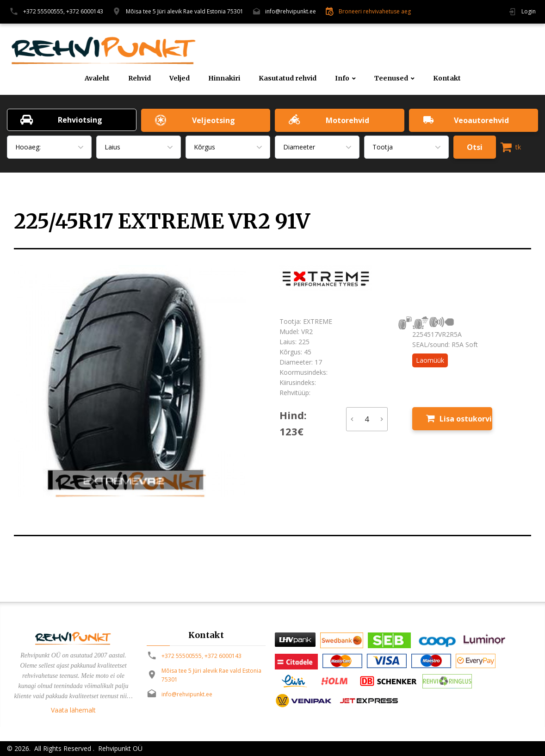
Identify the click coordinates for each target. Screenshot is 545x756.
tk (511, 147)
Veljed (180, 78)
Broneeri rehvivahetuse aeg (375, 11)
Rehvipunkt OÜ (119, 748)
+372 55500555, (44, 11)
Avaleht (97, 78)
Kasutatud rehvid (288, 78)
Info (342, 78)
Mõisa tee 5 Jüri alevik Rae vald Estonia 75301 (185, 11)
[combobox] (49, 147)
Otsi (475, 147)
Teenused (391, 78)
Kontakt (447, 78)
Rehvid (139, 78)
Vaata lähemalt (73, 710)
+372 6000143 (85, 11)
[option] (140, 381)
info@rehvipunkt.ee (291, 11)
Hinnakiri (224, 78)
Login (529, 11)
